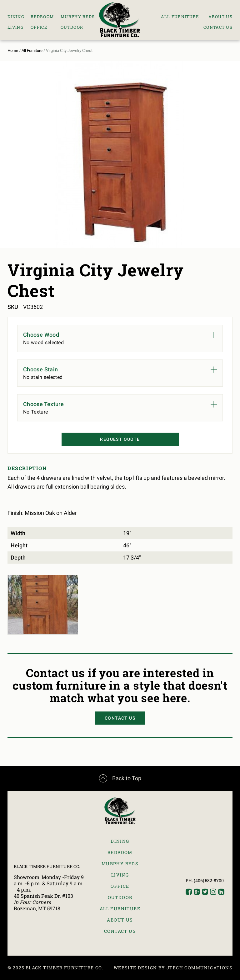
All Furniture (180, 17)
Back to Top (120, 778)
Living (16, 27)
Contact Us (218, 27)
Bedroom (42, 17)
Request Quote (120, 439)
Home (13, 50)
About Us (220, 17)
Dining (16, 17)
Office (39, 27)
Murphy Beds (78, 17)
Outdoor (72, 27)
